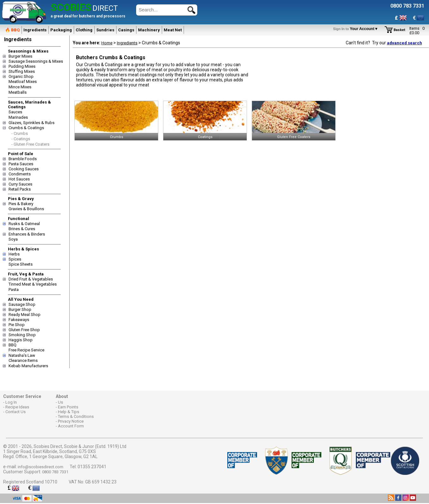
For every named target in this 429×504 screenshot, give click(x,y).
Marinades (18, 117)
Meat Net (173, 30)
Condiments (20, 174)
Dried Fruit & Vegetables (31, 279)
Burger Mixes (20, 56)
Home (107, 43)
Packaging (61, 30)
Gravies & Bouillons (26, 209)
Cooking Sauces (24, 169)
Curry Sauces (20, 184)
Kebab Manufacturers (28, 366)
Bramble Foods (23, 159)
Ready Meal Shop (25, 315)
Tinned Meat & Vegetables (33, 284)
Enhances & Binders (27, 234)
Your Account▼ (357, 29)
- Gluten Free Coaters (30, 144)
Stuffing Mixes (22, 71)
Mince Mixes (20, 87)
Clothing (84, 30)
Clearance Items (23, 360)
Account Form (71, 426)
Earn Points (68, 407)
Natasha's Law (22, 355)
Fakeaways (19, 320)
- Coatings (21, 139)
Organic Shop (21, 76)
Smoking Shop (22, 335)
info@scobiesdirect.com (41, 467)
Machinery (149, 30)
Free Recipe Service (26, 350)
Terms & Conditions (76, 416)
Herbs (14, 254)
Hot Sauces (19, 179)
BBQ (13, 345)
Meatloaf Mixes (23, 82)
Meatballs (18, 92)
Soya (13, 239)
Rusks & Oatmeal (24, 224)
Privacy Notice (71, 421)
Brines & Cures (22, 229)
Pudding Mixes (22, 66)
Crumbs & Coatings (26, 128)
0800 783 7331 (55, 472)
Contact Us (16, 412)
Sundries (105, 30)
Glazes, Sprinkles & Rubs (32, 123)
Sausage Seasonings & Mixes (36, 61)
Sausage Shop (22, 304)
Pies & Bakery (21, 204)
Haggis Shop (21, 340)
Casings (126, 30)
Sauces (15, 112)
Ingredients (35, 30)
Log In (11, 402)
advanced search (404, 43)
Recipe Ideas (17, 407)
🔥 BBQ (12, 30)
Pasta (14, 290)
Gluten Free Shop (24, 330)
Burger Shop (20, 309)
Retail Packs (20, 189)
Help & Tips (69, 412)
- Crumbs (20, 133)
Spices (15, 259)
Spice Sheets (21, 264)
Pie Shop (17, 325)
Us (60, 402)
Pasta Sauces (21, 164)
